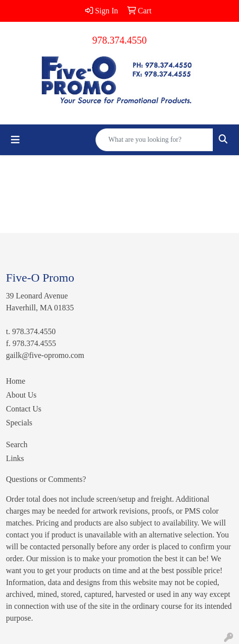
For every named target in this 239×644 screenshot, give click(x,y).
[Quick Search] (154, 140)
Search (17, 444)
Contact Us (24, 409)
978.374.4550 (120, 40)
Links (15, 458)
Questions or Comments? (46, 479)
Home (16, 381)
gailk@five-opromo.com (45, 355)
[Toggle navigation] (15, 140)
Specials (19, 423)
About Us (21, 395)
